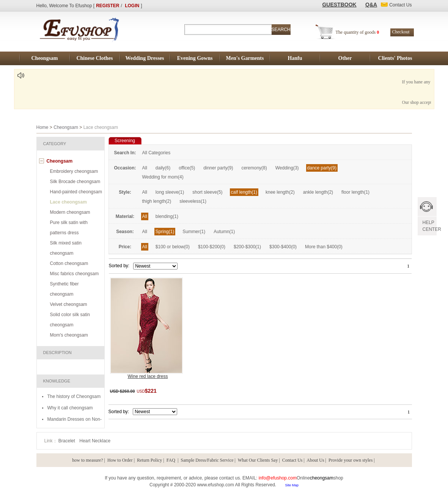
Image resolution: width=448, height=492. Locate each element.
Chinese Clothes (94, 58)
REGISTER (108, 6)
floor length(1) (355, 192)
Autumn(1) (224, 232)
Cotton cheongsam (69, 263)
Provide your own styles (351, 460)
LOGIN (132, 6)
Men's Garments (245, 58)
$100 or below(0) (173, 247)
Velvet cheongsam (69, 304)
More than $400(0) (324, 247)
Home (42, 127)
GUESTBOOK (339, 5)
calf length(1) (244, 192)
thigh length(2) (157, 201)
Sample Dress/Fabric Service (207, 460)
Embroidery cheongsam (74, 171)
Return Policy (149, 460)
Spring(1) (165, 232)
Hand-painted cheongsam (76, 192)
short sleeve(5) (207, 192)
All (145, 168)
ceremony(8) (254, 168)
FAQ (171, 460)
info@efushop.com (278, 478)
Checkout (401, 32)
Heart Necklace (95, 441)
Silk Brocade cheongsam (75, 182)
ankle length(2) (318, 192)
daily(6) (163, 168)
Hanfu (295, 58)
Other (345, 58)
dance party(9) (322, 168)
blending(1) (167, 216)
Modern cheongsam (70, 212)
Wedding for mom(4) (163, 177)
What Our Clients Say (258, 460)
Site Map (292, 485)
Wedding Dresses (145, 58)
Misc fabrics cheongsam (75, 274)
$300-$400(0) (283, 247)
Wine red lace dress (148, 376)
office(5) (187, 168)
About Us (315, 460)
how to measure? (87, 460)
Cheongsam (44, 58)
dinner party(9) (218, 168)
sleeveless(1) (193, 201)
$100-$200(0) (212, 247)
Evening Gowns (195, 58)
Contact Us (292, 460)
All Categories (156, 153)
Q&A (371, 5)
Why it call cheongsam (70, 408)
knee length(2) (280, 192)
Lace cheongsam (68, 202)
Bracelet (67, 441)
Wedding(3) (287, 168)
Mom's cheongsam (69, 335)
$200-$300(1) (247, 247)
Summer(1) (194, 232)
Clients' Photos (395, 58)
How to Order (120, 460)
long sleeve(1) (170, 192)
